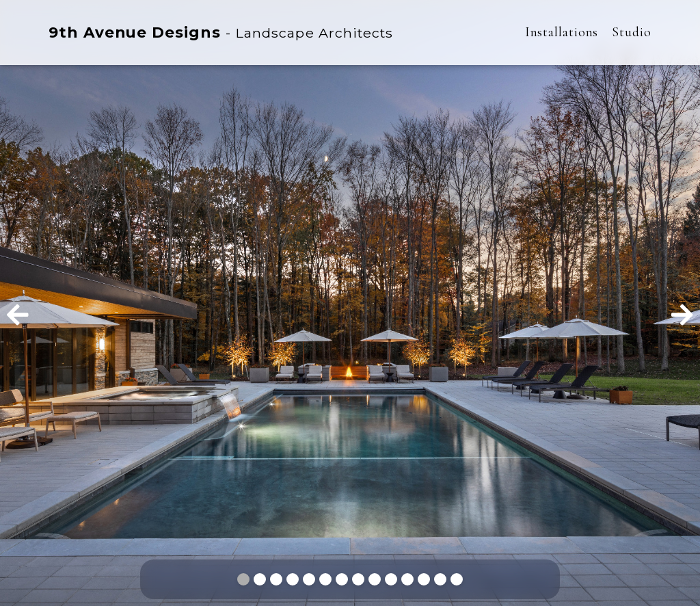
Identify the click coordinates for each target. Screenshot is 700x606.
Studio (631, 32)
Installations (562, 32)
